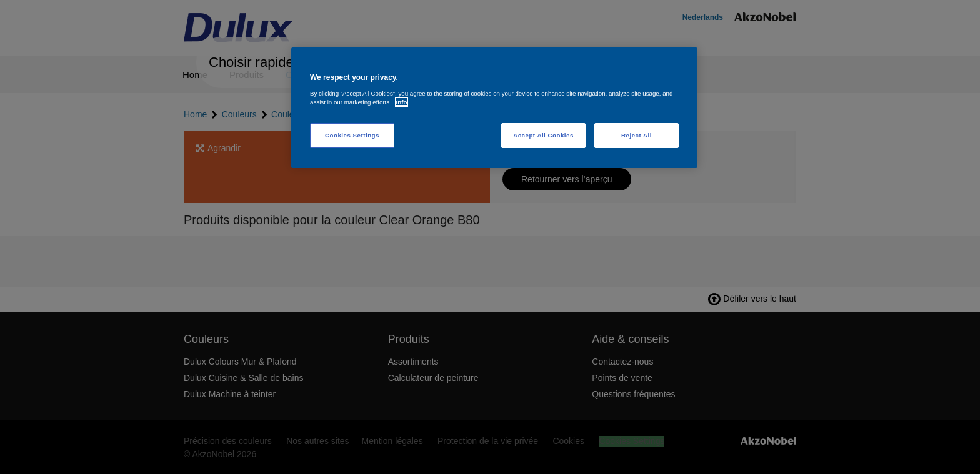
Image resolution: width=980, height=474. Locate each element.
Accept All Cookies (543, 135)
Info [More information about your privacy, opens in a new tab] (402, 102)
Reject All (637, 135)
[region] (494, 108)
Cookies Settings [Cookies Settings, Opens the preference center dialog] (352, 135)
